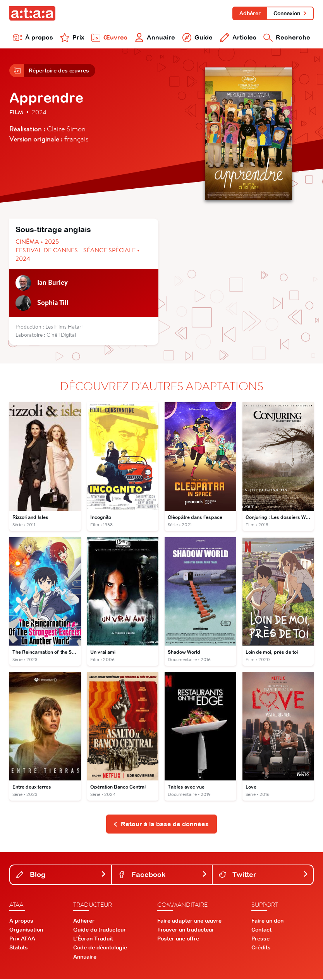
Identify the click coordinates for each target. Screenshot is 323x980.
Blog (61, 875)
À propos (33, 38)
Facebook (163, 875)
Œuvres (109, 38)
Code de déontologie (100, 949)
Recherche (287, 38)
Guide (198, 38)
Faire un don (267, 921)
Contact (261, 930)
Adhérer (250, 13)
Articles (238, 38)
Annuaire (155, 38)
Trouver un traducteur (186, 930)
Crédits (261, 949)
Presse (260, 939)
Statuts (19, 949)
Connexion (290, 13)
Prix (72, 38)
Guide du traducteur (100, 930)
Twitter (264, 875)
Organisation (26, 930)
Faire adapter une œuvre (189, 921)
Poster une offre (178, 939)
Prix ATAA (22, 939)
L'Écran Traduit (93, 939)
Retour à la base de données (161, 825)
